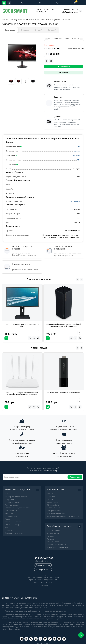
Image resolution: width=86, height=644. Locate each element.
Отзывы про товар (12, 525)
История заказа (53, 533)
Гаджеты (50, 499)
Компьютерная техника (56, 513)
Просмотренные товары (56, 545)
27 (79, 146)
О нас (7, 494)
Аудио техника (53, 502)
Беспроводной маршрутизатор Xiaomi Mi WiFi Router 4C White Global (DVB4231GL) (22, 394)
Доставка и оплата (12, 502)
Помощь (64, 72)
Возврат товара (53, 542)
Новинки (8, 530)
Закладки (50, 536)
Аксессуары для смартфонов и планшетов (63, 516)
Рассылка (51, 539)
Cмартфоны (51, 497)
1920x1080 (76, 155)
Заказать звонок (43, 565)
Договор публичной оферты (16, 497)
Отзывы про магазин (13, 522)
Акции (7, 519)
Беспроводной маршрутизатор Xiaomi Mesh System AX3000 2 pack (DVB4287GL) (64, 325)
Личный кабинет (53, 531)
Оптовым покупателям (14, 533)
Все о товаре (10, 30)
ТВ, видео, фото (53, 505)
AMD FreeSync (75, 201)
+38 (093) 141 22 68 (71, 9)
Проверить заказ (43, 570)
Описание (25, 30)
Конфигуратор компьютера (58, 547)
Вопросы (52, 30)
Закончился (64, 66)
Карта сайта (10, 513)
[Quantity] (46, 54)
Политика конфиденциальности (17, 508)
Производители (11, 516)
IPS (79, 164)
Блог (7, 527)
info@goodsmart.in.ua (70, 12)
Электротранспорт (54, 511)
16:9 (79, 160)
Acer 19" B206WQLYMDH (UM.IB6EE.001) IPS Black (22, 325)
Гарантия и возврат (13, 505)
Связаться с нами (12, 511)
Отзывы (38, 30)
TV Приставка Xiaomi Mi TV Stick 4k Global (64, 393)
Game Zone (51, 494)
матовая (77, 151)
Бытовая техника (54, 508)
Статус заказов (11, 499)
